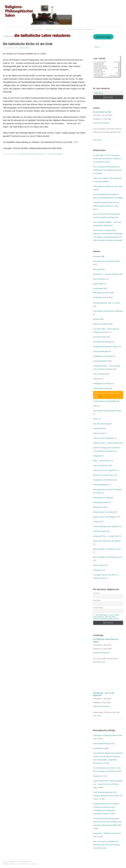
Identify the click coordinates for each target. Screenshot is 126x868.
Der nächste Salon (100, 337)
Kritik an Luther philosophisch (104, 438)
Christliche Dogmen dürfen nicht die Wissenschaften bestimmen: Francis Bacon (106, 206)
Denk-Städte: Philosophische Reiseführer (108, 311)
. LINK (103, 662)
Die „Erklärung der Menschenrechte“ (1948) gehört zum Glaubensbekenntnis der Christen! (107, 170)
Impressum (89, 29)
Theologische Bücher (101, 297)
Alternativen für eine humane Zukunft (107, 261)
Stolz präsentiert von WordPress (17, 862)
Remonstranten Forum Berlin (104, 512)
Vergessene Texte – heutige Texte (106, 536)
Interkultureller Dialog (101, 388)
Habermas (97, 379)
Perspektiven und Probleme (103, 480)
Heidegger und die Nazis (102, 384)
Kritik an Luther (99, 433)
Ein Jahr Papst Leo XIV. (102, 112)
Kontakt (79, 29)
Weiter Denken (99, 565)
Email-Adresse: (98, 608)
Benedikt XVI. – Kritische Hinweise (106, 274)
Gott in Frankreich (100, 374)
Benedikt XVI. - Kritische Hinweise (49, 154)
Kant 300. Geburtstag (101, 424)
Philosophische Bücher (101, 293)
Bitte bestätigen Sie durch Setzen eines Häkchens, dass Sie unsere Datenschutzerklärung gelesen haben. (106, 617)
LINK (76, 142)
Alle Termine (98, 140)
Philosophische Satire (101, 502)
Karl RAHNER (98, 429)
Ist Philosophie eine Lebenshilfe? (105, 401)
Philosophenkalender (101, 485)
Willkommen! (38, 29)
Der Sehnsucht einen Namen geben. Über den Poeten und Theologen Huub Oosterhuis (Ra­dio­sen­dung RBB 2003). (107, 822)
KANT (95, 419)
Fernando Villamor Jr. (29, 864)
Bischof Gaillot (98, 284)
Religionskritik (98, 507)
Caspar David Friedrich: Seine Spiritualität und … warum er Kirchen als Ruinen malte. (108, 784)
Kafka (95, 406)
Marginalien (97, 456)
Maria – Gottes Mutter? (102, 461)
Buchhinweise (98, 289)
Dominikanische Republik (102, 342)
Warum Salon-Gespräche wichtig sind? (107, 541)
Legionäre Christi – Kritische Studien (106, 443)
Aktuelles (61, 29)
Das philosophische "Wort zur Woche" (107, 303)
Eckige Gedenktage (100, 351)
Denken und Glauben (101, 324)
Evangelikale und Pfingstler (103, 356)
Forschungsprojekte (100, 361)
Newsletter (50, 29)
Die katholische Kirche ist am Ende (28, 44)
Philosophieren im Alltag (102, 498)
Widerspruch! (98, 570)
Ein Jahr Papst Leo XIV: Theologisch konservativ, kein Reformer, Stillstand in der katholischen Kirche (107, 159)
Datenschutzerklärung (101, 744)
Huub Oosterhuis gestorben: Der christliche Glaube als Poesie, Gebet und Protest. (108, 796)
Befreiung (31, 154)
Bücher (71, 29)
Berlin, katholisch (99, 279)
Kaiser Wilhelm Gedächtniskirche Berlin (107, 411)
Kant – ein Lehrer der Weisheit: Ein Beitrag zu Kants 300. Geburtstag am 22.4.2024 (107, 845)
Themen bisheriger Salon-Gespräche (106, 526)
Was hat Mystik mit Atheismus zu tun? (107, 549)
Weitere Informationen (101, 123)
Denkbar (96, 319)
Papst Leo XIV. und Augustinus (104, 470)
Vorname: (96, 593)
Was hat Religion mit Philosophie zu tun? (108, 557)
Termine (96, 522)
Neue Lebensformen (101, 466)
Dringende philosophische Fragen (105, 347)
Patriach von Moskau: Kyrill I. (103, 475)
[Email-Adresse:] (108, 93)
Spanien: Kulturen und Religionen (105, 517)
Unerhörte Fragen (103, 37)
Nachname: (97, 600)
